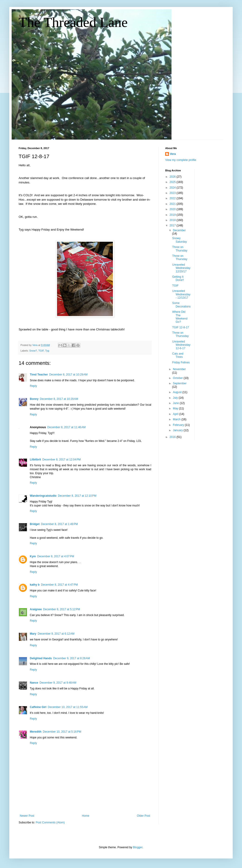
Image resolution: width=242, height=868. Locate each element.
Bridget (35, 524)
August (178, 392)
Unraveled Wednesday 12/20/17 (181, 268)
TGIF (41, 351)
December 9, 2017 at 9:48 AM (58, 683)
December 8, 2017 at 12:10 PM (77, 496)
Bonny (34, 399)
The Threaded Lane (73, 22)
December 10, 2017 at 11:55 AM (68, 707)
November (179, 369)
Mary (33, 634)
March (177, 419)
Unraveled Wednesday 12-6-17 (181, 345)
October (178, 378)
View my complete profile (181, 160)
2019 (173, 215)
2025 (173, 182)
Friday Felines (181, 362)
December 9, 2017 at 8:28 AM (72, 658)
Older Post (143, 816)
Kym (33, 556)
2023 (173, 193)
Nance (34, 683)
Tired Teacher (39, 375)
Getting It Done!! (178, 278)
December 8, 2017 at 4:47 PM (59, 585)
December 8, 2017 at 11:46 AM (66, 427)
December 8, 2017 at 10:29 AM (68, 375)
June (176, 403)
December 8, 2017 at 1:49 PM (59, 524)
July (176, 398)
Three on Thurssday (180, 334)
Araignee (36, 609)
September (180, 383)
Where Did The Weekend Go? (180, 317)
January (178, 430)
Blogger (138, 847)
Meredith (36, 732)
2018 (173, 220)
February (179, 425)
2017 (173, 225)
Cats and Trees (178, 355)
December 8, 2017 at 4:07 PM (56, 556)
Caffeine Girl (38, 707)
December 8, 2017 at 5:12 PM (61, 609)
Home (86, 816)
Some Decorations (181, 305)
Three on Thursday (180, 249)
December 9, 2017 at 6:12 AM (56, 634)
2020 (173, 209)
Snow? (33, 351)
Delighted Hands (41, 658)
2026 (173, 177)
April (176, 414)
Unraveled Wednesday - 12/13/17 (181, 294)
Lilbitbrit (35, 460)
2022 (173, 198)
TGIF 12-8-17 (181, 327)
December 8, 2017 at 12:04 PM (62, 460)
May (176, 408)
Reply (33, 386)
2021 (173, 204)
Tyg (47, 351)
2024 (173, 188)
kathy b (35, 585)
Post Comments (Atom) (50, 822)
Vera (173, 154)
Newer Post (27, 816)
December (179, 230)
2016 (173, 437)
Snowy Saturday (180, 240)
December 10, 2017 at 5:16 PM (62, 732)
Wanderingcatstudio (43, 496)
